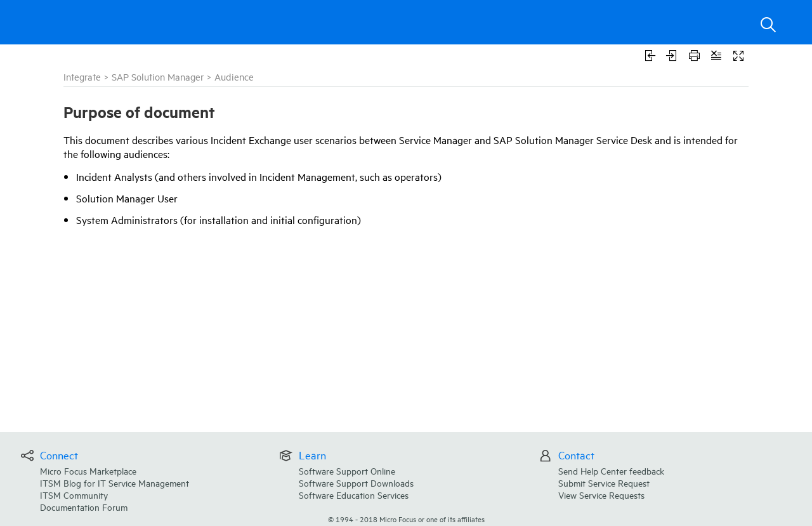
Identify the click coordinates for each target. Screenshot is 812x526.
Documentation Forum (84, 507)
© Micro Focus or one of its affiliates (406, 519)
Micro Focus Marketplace (88, 470)
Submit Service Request (604, 483)
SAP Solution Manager (158, 76)
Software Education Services (354, 495)
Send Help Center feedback (611, 470)
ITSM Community (74, 495)
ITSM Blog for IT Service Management (115, 483)
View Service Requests (601, 495)
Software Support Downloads (356, 483)
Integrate (82, 76)
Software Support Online (347, 470)
